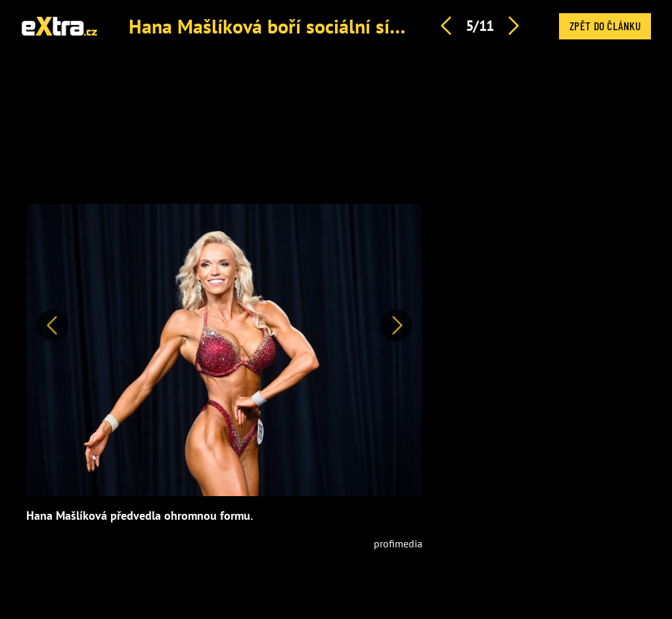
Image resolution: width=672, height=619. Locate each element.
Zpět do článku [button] (605, 26)
